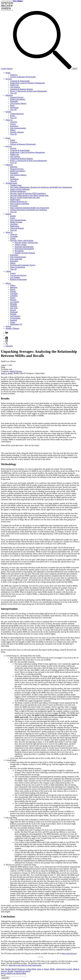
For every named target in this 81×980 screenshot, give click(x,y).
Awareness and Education (24, 247)
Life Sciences (15, 87)
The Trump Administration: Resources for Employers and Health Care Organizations (41, 187)
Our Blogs (14, 224)
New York (14, 308)
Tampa (13, 322)
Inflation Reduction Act (19, 202)
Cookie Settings (7, 69)
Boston (13, 289)
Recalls (10, 971)
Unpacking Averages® (22, 971)
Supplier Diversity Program (25, 253)
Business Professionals (18, 279)
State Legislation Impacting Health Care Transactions (30, 208)
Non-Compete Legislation (20, 204)
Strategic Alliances (17, 132)
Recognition (19, 251)
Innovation (14, 261)
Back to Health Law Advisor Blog (13, 973)
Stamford (13, 320)
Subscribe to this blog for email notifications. (25, 965)
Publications (15, 226)
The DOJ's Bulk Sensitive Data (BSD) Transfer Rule (29, 195)
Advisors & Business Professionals (23, 77)
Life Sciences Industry (18, 103)
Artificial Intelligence (18, 191)
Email (3, 975)
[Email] (16, 976)
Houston (13, 300)
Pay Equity (14, 206)
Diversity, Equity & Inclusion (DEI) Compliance (28, 193)
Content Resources (17, 114)
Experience (14, 126)
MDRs (52, 969)
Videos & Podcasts (17, 228)
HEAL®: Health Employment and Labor (25, 197)
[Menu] (75, 69)
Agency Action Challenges (20, 189)
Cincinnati (14, 294)
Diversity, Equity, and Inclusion (22, 241)
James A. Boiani (7, 373)
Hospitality (14, 101)
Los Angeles (15, 302)
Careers (13, 124)
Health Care (14, 85)
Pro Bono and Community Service (23, 265)
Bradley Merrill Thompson (15, 969)
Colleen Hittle (31, 969)
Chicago (13, 292)
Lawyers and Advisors (18, 275)
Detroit (13, 298)
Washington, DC (16, 324)
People (8, 73)
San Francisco (15, 316)
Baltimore (14, 287)
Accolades (14, 236)
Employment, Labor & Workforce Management (27, 83)
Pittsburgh (14, 312)
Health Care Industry (18, 99)
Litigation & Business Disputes (21, 89)
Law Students (15, 277)
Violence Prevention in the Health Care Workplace (29, 210)
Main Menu (17, 1)
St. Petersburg (15, 318)
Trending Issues (11, 183)
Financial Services (17, 97)
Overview (14, 122)
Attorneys (14, 75)
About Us (9, 120)
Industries (9, 95)
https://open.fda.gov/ (69, 953)
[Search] (42, 69)
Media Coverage (16, 222)
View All (13, 93)
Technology (14, 108)
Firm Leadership (16, 259)
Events (13, 116)
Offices (13, 130)
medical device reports (64, 969)
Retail (12, 105)
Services (9, 79)
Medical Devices (16, 371)
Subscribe (9, 346)
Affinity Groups (20, 245)
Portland (13, 314)
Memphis (13, 304)
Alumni (8, 326)
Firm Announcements (18, 128)
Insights (8, 112)
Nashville (14, 306)
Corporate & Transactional (20, 81)
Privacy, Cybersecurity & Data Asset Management (28, 91)
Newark (13, 310)
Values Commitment (18, 267)
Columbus (14, 296)
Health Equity (15, 200)
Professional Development (24, 249)
